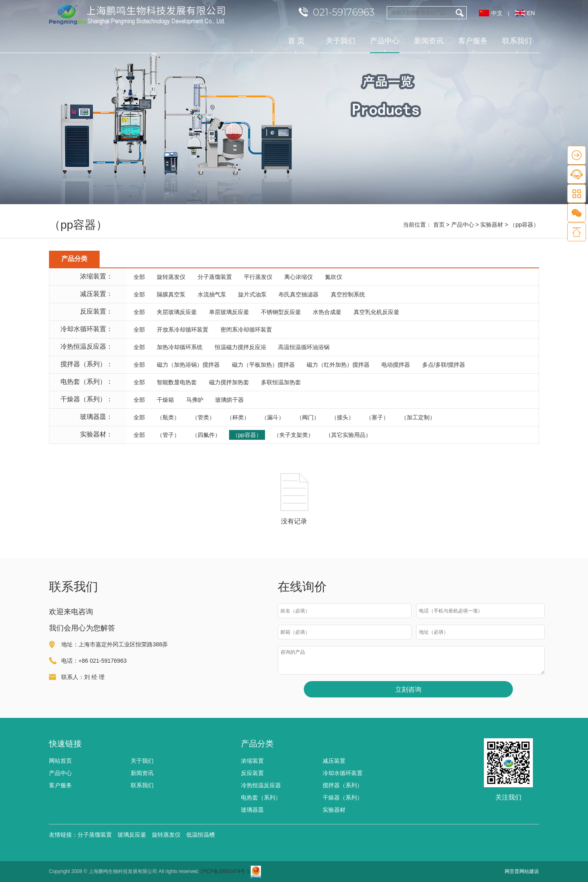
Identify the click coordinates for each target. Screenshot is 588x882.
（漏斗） (273, 417)
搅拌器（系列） (343, 785)
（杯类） (238, 417)
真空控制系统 (348, 294)
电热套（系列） (261, 797)
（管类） (203, 417)
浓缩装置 (252, 761)
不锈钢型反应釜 (281, 312)
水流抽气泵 (212, 294)
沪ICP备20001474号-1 (225, 871)
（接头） (343, 417)
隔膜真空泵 (171, 294)
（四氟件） (206, 435)
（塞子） (377, 417)
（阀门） (308, 417)
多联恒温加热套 (281, 382)
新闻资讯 (429, 41)
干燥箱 (165, 400)
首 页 (296, 41)
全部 (139, 277)
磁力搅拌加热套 (229, 382)
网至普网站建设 (522, 871)
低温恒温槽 (200, 835)
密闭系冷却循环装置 (246, 330)
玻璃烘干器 (229, 400)
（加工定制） (418, 417)
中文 (497, 13)
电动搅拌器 (396, 365)
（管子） (168, 435)
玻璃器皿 (252, 810)
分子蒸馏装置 (215, 277)
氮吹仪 (334, 277)
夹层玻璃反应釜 (177, 312)
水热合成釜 (327, 312)
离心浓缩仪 (298, 277)
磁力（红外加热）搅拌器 (338, 365)
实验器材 (492, 225)
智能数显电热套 (177, 382)
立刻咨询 (408, 689)
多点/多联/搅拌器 (444, 365)
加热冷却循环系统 (180, 347)
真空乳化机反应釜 (376, 312)
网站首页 (60, 761)
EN (531, 13)
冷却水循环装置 (343, 773)
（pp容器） (247, 435)
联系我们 (517, 41)
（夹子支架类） (294, 435)
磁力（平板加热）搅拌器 (263, 365)
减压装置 (334, 761)
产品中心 (385, 45)
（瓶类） (168, 417)
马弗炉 (195, 400)
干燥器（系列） (343, 797)
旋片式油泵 (252, 294)
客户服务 (473, 41)
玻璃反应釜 (132, 835)
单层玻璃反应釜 (229, 312)
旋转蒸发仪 (171, 277)
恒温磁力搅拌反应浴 (241, 347)
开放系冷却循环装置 (183, 330)
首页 (439, 225)
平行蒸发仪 (258, 277)
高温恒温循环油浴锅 (304, 347)
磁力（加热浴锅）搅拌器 (188, 365)
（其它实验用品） (348, 435)
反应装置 (252, 773)
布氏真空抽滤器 (298, 294)
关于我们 (341, 41)
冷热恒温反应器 (261, 785)
